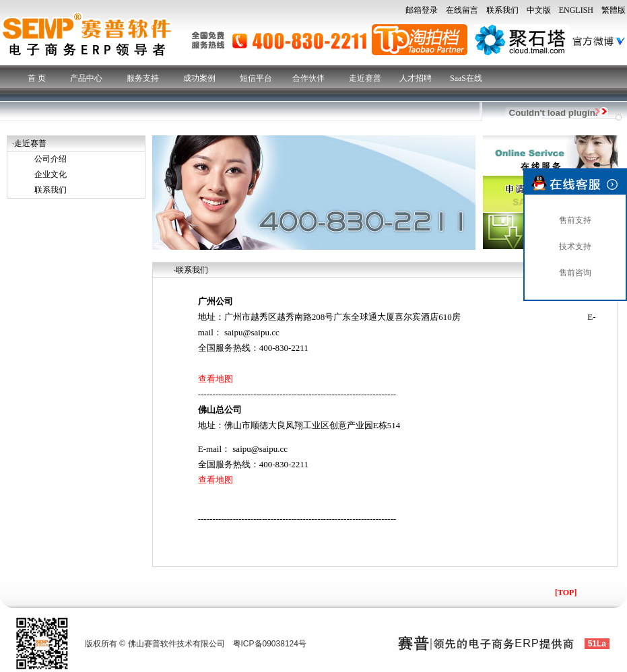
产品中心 (86, 78)
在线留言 (462, 10)
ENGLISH (576, 10)
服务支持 (143, 78)
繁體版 (614, 10)
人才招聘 (416, 78)
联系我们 (502, 10)
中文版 (539, 10)
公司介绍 (51, 159)
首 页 (37, 78)
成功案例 (199, 78)
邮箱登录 (422, 10)
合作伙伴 (308, 78)
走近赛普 (365, 78)
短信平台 (256, 78)
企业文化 (51, 174)
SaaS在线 (466, 78)
